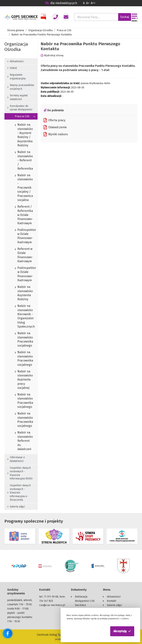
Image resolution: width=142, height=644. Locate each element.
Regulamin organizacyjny (17, 77)
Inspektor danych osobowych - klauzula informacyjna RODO (20, 473)
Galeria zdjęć (16, 507)
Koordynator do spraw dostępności (20, 108)
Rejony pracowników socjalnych (21, 87)
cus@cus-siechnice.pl (52, 605)
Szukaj (125, 17)
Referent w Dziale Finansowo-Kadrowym (21, 255)
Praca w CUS (64, 30)
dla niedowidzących (61, 3)
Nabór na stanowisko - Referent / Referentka (21, 160)
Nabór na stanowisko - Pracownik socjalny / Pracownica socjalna (21, 188)
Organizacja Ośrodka (40, 30)
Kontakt (111, 601)
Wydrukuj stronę (52, 55)
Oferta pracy (55, 120)
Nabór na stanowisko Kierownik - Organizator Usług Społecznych (21, 316)
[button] (122, 631)
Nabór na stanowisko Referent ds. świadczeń (21, 441)
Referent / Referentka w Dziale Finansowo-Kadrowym (21, 215)
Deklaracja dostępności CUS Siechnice (85, 601)
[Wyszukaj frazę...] (96, 17)
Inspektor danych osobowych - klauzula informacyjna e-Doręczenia (19, 493)
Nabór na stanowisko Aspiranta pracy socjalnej (21, 380)
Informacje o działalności (16, 459)
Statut (12, 68)
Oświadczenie (55, 127)
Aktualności (15, 61)
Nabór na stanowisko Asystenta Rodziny (21, 293)
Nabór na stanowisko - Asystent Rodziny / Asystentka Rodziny (21, 135)
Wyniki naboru (56, 134)
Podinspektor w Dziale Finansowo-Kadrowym (21, 236)
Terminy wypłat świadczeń (17, 97)
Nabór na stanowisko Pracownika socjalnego (21, 340)
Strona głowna (16, 30)
